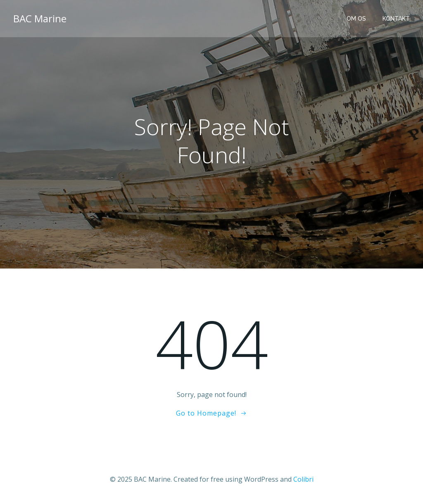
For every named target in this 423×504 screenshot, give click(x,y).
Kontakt (396, 19)
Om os (356, 19)
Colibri (303, 479)
